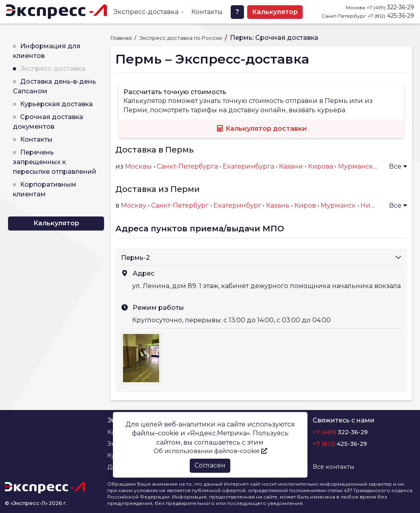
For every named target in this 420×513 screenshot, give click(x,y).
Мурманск (338, 205)
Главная (122, 38)
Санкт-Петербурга (187, 166)
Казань (278, 205)
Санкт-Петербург (180, 205)
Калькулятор (275, 12)
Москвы (138, 166)
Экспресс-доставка (146, 12)
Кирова (321, 166)
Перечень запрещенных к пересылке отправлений (55, 162)
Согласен (210, 465)
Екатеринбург (237, 205)
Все (398, 166)
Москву (134, 205)
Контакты (207, 12)
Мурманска (357, 166)
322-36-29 (390, 7)
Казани (291, 166)
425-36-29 (391, 16)
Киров (305, 205)
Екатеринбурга (248, 166)
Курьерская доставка (56, 104)
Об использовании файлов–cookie (210, 451)
